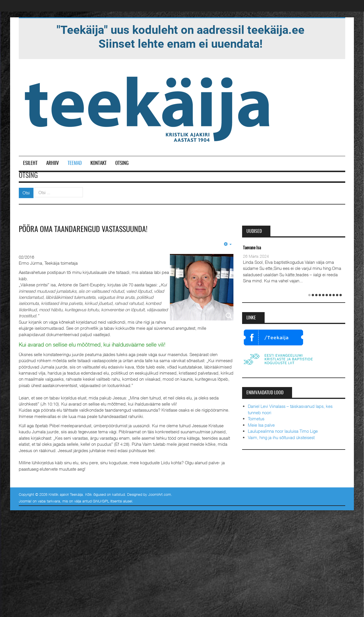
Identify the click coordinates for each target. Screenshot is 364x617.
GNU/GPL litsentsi (107, 501)
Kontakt (99, 163)
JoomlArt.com (160, 494)
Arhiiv (53, 163)
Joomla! (25, 501)
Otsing (122, 163)
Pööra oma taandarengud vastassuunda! (83, 230)
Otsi (26, 193)
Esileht (30, 163)
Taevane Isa (252, 248)
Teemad (75, 163)
